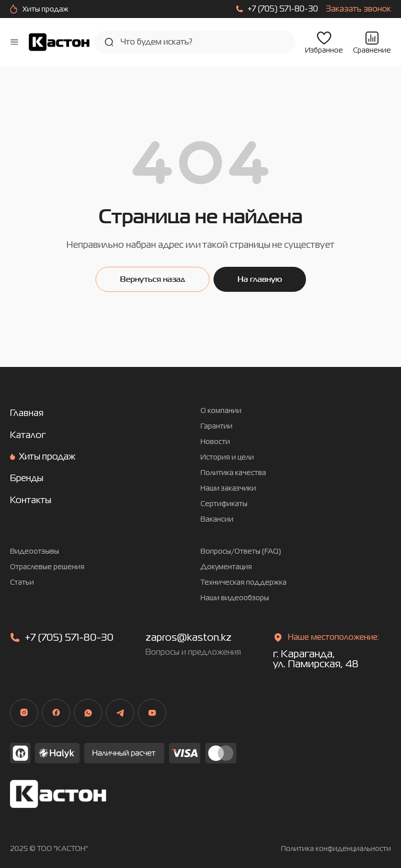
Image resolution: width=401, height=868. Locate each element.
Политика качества (233, 473)
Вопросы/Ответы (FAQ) (241, 551)
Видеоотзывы (34, 551)
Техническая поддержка (243, 582)
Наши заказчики (228, 488)
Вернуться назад (152, 279)
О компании (221, 411)
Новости (215, 442)
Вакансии (217, 519)
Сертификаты (224, 504)
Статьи (22, 582)
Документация (226, 567)
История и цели (227, 457)
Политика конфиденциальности (336, 848)
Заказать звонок (358, 9)
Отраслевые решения (47, 567)
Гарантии (216, 426)
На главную (260, 279)
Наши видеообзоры (235, 598)
